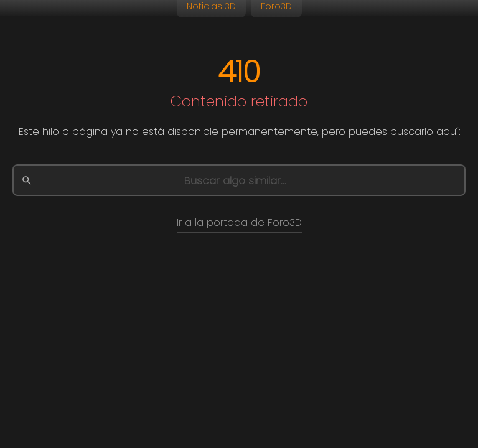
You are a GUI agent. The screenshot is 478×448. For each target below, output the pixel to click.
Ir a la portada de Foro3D (239, 222)
